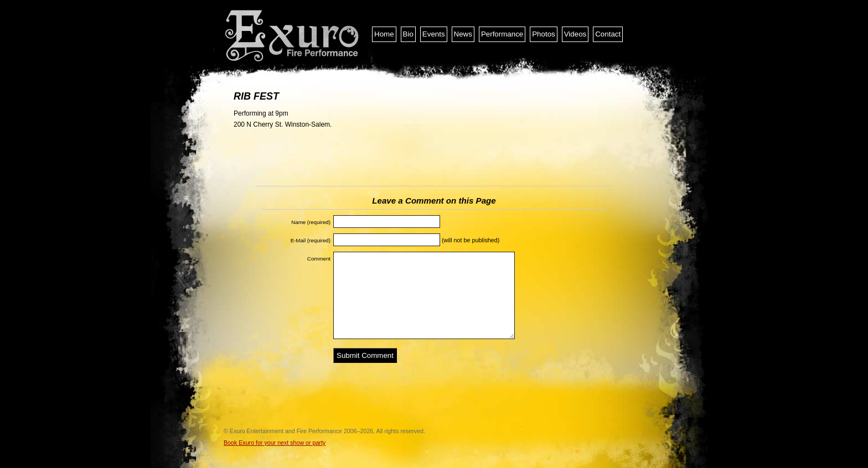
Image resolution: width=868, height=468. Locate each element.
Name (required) (311, 222)
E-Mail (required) (311, 240)
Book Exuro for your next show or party (275, 443)
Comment (319, 259)
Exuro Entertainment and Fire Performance (293, 36)
